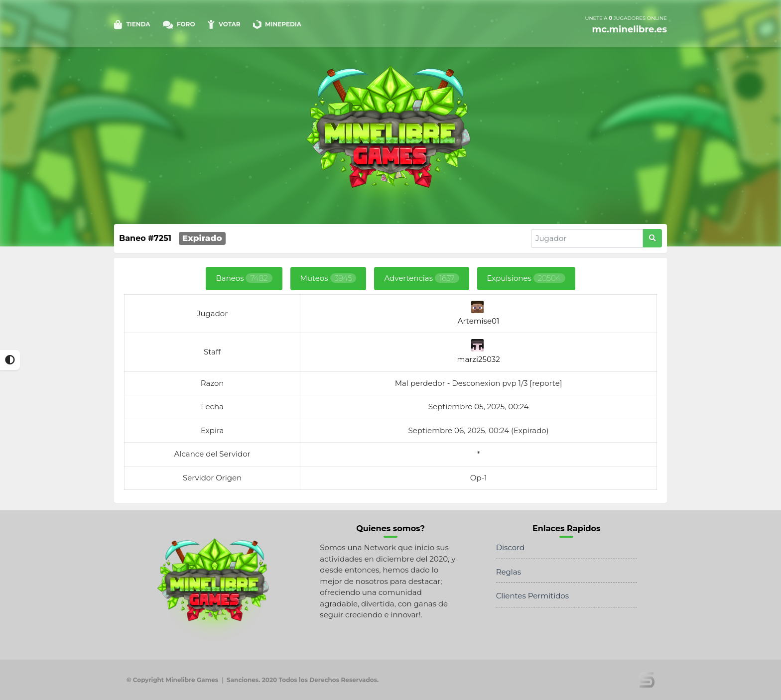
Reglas (509, 572)
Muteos (328, 278)
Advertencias (421, 278)
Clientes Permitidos (532, 596)
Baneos (244, 278)
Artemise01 (479, 321)
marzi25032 (479, 359)
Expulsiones (526, 278)
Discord (510, 547)
